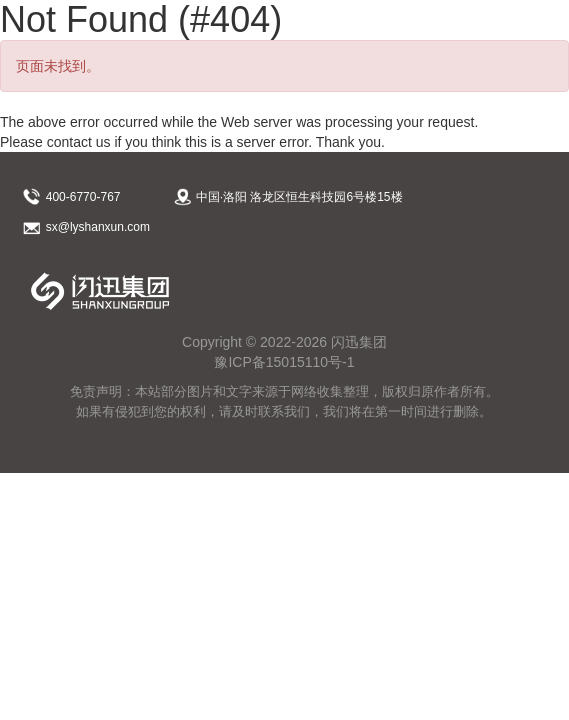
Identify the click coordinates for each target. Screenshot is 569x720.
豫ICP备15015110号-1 (284, 362)
